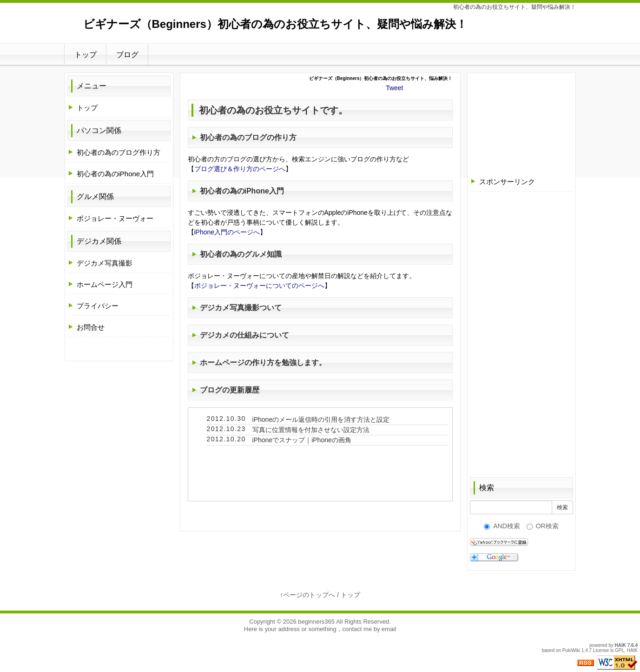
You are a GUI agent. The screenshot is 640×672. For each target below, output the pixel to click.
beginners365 (316, 622)
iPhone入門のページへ (227, 232)
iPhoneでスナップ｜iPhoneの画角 (302, 440)
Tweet (394, 88)
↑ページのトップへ (307, 595)
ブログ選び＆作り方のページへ (240, 169)
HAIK (620, 645)
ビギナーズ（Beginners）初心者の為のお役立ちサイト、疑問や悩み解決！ (275, 24)
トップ (86, 55)
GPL (620, 650)
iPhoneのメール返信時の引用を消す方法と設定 (321, 419)
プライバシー (98, 306)
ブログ (127, 55)
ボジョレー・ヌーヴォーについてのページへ (259, 286)
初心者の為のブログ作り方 (119, 152)
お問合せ (91, 327)
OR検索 (543, 526)
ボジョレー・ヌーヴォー (115, 218)
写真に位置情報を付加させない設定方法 (311, 430)
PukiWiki (571, 650)
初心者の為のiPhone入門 (115, 174)
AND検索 (502, 526)
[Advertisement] (521, 122)
